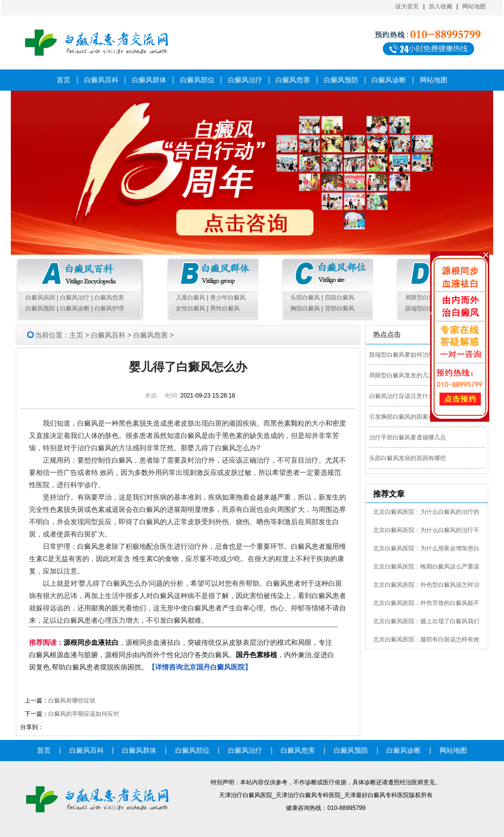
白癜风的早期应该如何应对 (84, 714)
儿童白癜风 (190, 298)
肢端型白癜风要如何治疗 (402, 355)
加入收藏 (441, 6)
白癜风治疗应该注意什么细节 (408, 396)
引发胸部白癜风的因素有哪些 (408, 417)
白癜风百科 (101, 80)
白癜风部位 (197, 80)
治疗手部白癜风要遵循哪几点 (408, 437)
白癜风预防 (341, 80)
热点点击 (387, 335)
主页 (76, 335)
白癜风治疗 (245, 80)
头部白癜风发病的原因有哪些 (408, 458)
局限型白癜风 (423, 298)
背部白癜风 (340, 308)
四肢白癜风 (340, 298)
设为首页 (407, 6)
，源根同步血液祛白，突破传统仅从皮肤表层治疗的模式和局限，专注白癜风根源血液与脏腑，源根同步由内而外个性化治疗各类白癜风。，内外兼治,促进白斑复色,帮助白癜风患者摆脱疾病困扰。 (182, 655)
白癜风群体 (149, 80)
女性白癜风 (190, 308)
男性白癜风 (225, 308)
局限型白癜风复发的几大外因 (408, 375)
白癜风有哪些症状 (72, 701)
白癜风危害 (293, 80)
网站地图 (474, 6)
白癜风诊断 (389, 80)
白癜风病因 (40, 298)
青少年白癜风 (228, 298)
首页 (63, 80)
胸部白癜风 (305, 308)
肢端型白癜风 (423, 308)
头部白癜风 (305, 298)
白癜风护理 (109, 308)
